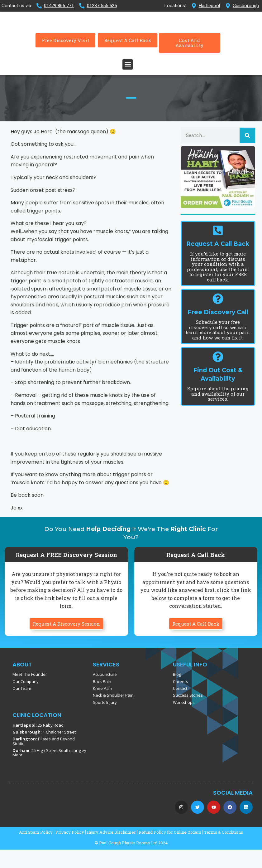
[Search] (247, 154)
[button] (128, 83)
